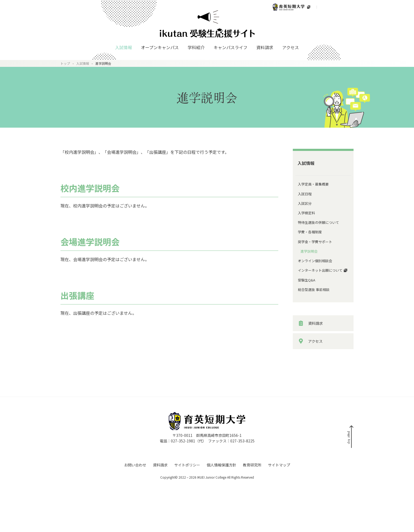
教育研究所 (252, 507)
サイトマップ (279, 507)
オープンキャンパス (160, 47)
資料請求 (265, 47)
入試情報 (124, 47)
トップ (65, 63)
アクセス (291, 47)
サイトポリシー (187, 507)
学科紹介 (196, 47)
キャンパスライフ (230, 47)
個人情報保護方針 (222, 507)
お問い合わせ (135, 507)
